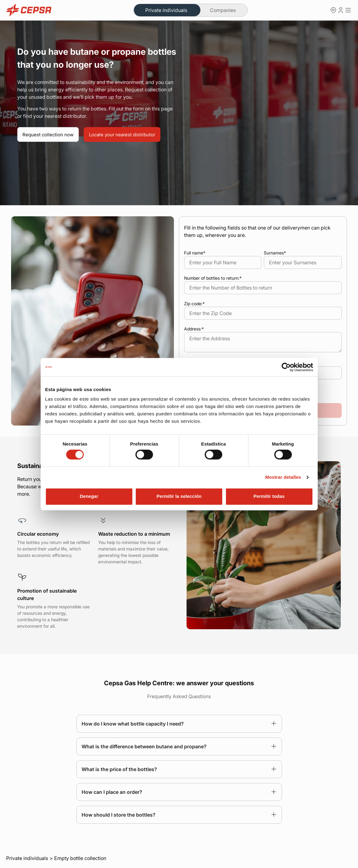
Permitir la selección (179, 496)
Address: (194, 329)
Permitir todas (269, 496)
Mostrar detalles (283, 477)
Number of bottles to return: (213, 278)
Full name (195, 253)
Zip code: (194, 304)
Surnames (275, 253)
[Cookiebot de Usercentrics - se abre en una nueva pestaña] (286, 367)
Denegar (89, 496)
